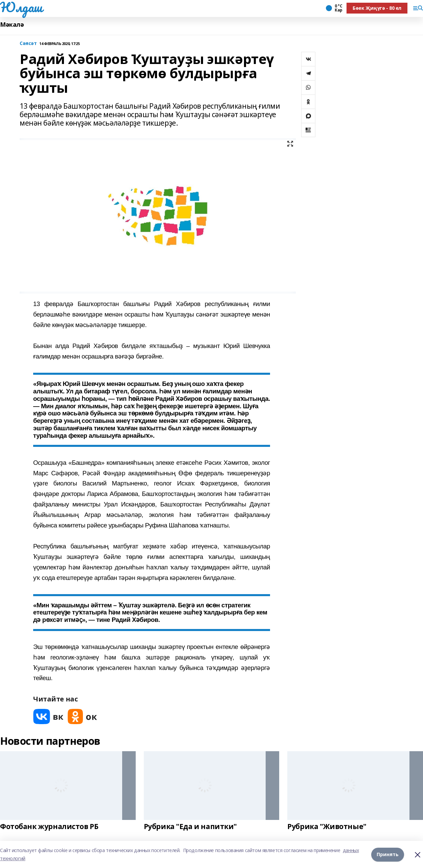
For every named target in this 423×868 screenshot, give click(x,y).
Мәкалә (12, 25)
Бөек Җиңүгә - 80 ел (377, 8)
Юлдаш (21, 7)
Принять (388, 854)
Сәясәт (28, 44)
